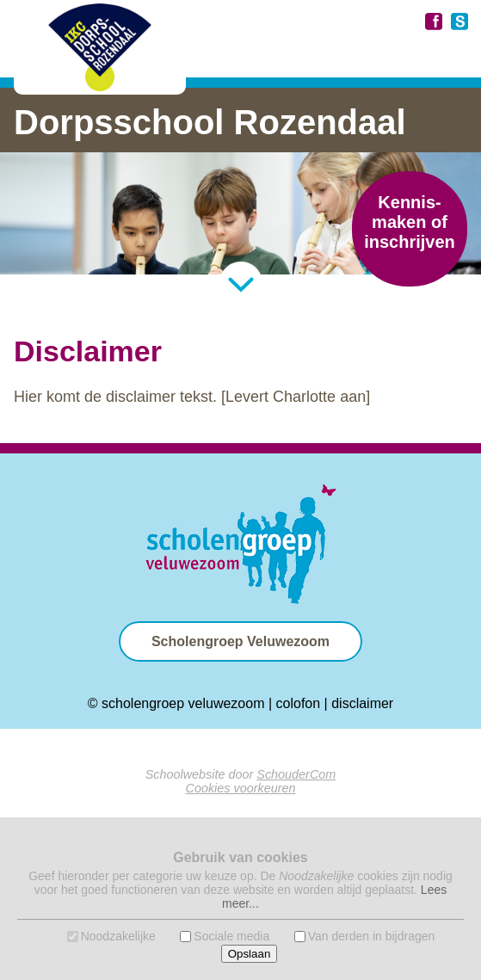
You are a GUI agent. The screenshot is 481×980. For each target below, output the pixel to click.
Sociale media (231, 936)
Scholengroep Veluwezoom (240, 641)
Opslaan (250, 954)
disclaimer (362, 703)
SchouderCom (296, 774)
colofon (299, 703)
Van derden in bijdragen (372, 936)
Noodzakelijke (118, 936)
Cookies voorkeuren (241, 788)
